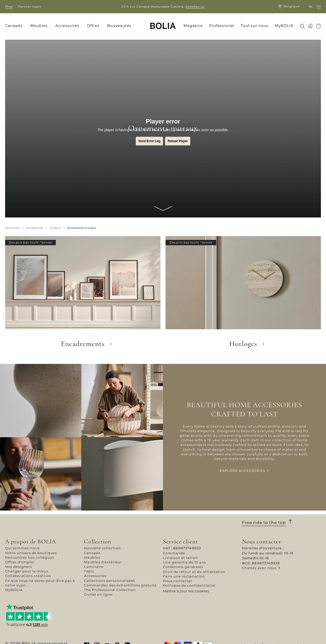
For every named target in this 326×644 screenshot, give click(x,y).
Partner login (30, 6)
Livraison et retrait (180, 558)
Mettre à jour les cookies (186, 591)
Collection (98, 542)
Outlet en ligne (98, 594)
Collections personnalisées (110, 581)
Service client (180, 542)
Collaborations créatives (28, 576)
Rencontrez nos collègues (30, 557)
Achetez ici (195, 6)
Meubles (92, 557)
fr (319, 6)
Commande (174, 553)
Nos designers (19, 567)
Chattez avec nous (259, 568)
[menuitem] (16, 26)
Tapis (89, 571)
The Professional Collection (110, 590)
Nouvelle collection (102, 548)
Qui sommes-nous (22, 548)
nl (311, 6)
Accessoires (95, 576)
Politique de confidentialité (189, 585)
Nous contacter (178, 581)
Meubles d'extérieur (103, 562)
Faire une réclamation (184, 576)
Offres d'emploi (20, 562)
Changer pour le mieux (27, 571)
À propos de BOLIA (31, 542)
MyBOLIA (14, 590)
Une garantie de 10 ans (185, 562)
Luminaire (94, 567)
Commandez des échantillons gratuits (120, 585)
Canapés (92, 553)
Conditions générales (183, 567)
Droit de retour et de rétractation (194, 572)
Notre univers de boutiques (31, 553)
